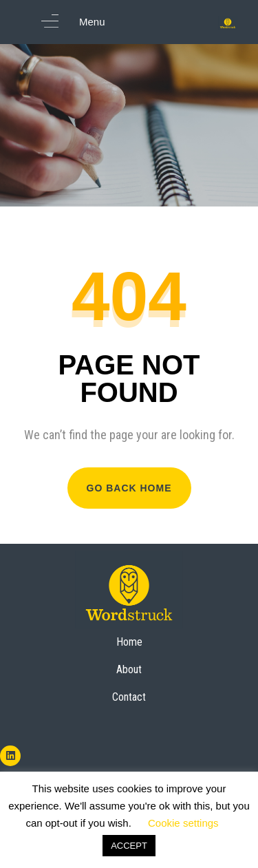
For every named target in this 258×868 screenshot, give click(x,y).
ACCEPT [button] (129, 846)
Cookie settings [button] (183, 823)
